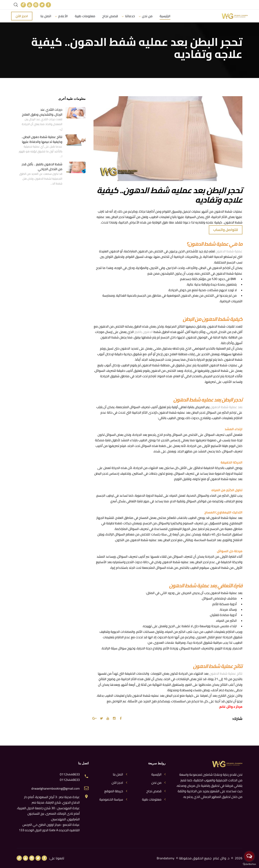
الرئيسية (165, 16)
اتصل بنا (46, 16)
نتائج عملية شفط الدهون (226, 674)
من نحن (148, 16)
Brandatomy (166, 858)
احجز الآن (22, 16)
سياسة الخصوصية (111, 799)
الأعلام (63, 16)
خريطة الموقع (114, 791)
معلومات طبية (85, 16)
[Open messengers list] (249, 856)
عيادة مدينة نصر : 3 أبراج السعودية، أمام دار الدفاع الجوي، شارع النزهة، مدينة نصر (52, 800)
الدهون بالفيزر (144, 332)
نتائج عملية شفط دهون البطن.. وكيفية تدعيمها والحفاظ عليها (42, 139)
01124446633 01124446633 (70, 777)
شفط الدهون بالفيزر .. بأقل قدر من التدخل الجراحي (42, 166)
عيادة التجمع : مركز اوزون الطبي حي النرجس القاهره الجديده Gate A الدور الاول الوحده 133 (49, 827)
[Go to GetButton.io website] (249, 864)
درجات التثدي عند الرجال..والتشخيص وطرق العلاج (42, 112)
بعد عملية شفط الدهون (226, 407)
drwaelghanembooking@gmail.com (56, 788)
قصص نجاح (110, 16)
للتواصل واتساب (226, 230)
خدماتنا (130, 16)
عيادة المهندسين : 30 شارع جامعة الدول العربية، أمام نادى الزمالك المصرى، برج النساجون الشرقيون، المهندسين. (48, 814)
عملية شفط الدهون (229, 251)
